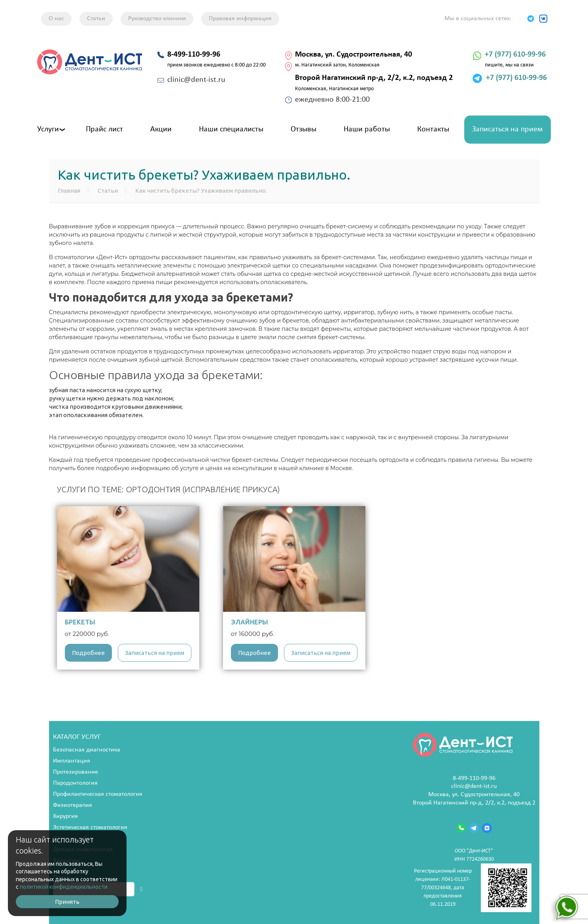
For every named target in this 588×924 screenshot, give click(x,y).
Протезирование (76, 772)
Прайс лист (104, 129)
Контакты (433, 129)
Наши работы (367, 129)
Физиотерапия (73, 805)
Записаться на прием (508, 129)
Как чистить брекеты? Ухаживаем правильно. (201, 191)
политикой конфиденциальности (64, 887)
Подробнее (88, 653)
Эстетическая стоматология (90, 827)
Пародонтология (75, 783)
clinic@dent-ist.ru (474, 786)
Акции (161, 129)
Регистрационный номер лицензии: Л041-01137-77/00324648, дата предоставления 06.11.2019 (473, 888)
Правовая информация (240, 19)
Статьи (96, 19)
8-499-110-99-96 (474, 778)
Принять (67, 902)
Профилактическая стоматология (98, 794)
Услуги (48, 129)
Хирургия (65, 816)
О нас (56, 19)
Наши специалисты (231, 129)
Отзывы (303, 129)
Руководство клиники (157, 19)
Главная (69, 191)
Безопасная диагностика (87, 750)
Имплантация (72, 761)
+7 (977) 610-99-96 (515, 55)
